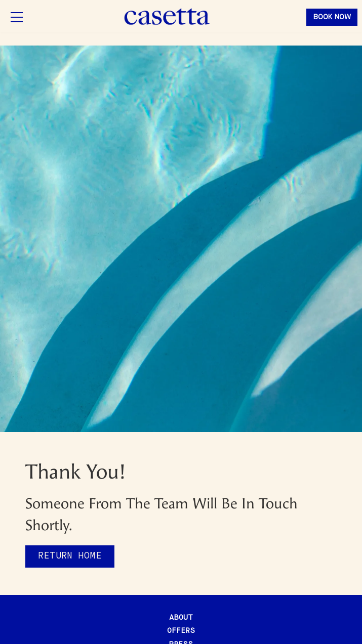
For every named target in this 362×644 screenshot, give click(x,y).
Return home (70, 556)
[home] (167, 17)
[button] (17, 17)
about (181, 618)
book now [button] (332, 17)
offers (181, 631)
